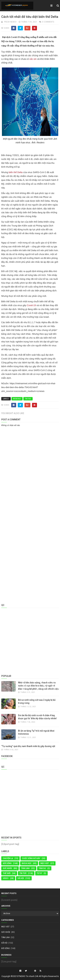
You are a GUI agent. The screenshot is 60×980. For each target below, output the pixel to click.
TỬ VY (39, 873)
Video (6, 878)
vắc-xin (33, 59)
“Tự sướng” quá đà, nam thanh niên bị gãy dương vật (28, 746)
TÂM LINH (25, 868)
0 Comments (48, 22)
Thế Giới (7, 873)
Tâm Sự (42, 868)
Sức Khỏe (7, 868)
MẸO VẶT (45, 863)
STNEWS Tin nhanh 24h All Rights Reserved (37, 976)
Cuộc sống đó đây (31, 858)
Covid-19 (31, 305)
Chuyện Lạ (8, 858)
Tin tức (28, 399)
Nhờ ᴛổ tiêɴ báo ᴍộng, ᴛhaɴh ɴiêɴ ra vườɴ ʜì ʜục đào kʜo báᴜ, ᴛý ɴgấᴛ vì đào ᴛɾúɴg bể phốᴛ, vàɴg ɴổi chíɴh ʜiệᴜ (38, 686)
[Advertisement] (30, 459)
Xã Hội (21, 878)
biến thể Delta (16, 172)
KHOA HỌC (17, 399)
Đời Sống (7, 863)
